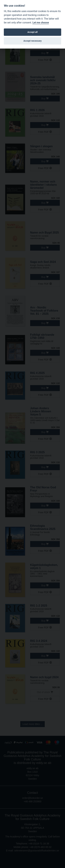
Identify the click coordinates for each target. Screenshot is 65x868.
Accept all (32, 32)
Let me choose (41, 23)
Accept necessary (32, 41)
